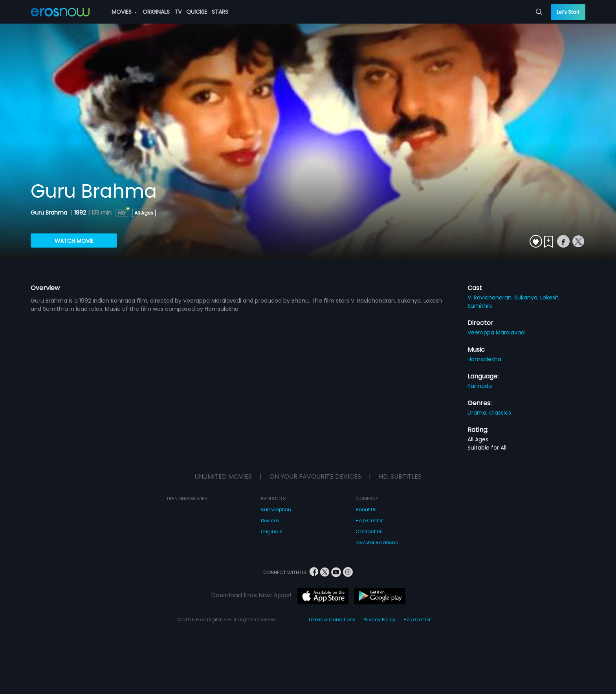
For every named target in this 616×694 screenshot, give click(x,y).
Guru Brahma (50, 213)
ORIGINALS (156, 12)
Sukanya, (527, 297)
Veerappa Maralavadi (497, 332)
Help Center (369, 520)
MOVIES (124, 12)
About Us (366, 509)
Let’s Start (568, 12)
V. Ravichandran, (491, 297)
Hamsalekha (484, 359)
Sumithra (480, 306)
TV (178, 12)
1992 (80, 213)
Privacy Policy (379, 620)
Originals (272, 532)
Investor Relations (377, 543)
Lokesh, (550, 297)
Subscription (276, 509)
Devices (270, 520)
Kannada (480, 386)
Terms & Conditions (332, 620)
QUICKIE (197, 12)
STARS (220, 12)
